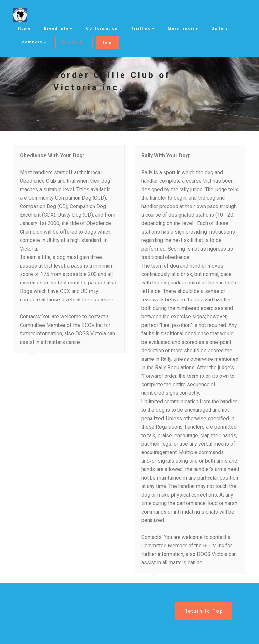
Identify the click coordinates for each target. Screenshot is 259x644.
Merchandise (183, 29)
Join (107, 42)
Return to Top (204, 611)
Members (32, 42)
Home (24, 29)
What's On (74, 42)
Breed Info (56, 29)
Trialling (141, 29)
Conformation (102, 29)
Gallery (220, 29)
